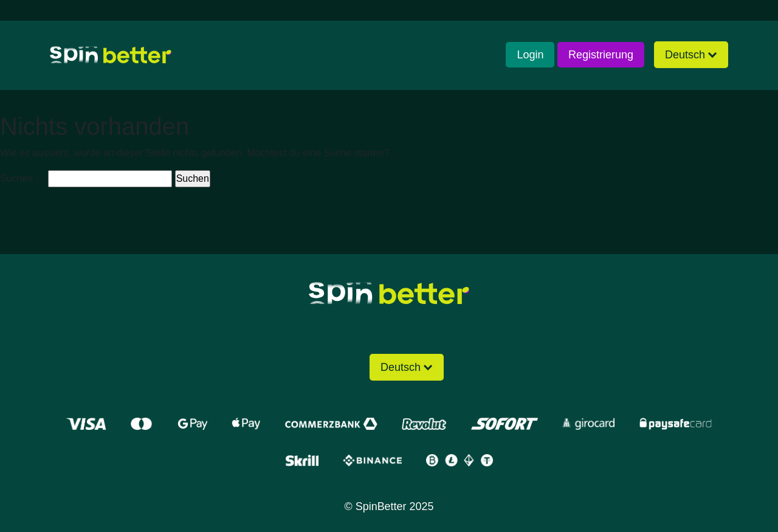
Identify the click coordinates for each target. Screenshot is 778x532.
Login (530, 55)
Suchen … (23, 178)
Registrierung (601, 55)
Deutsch (685, 55)
